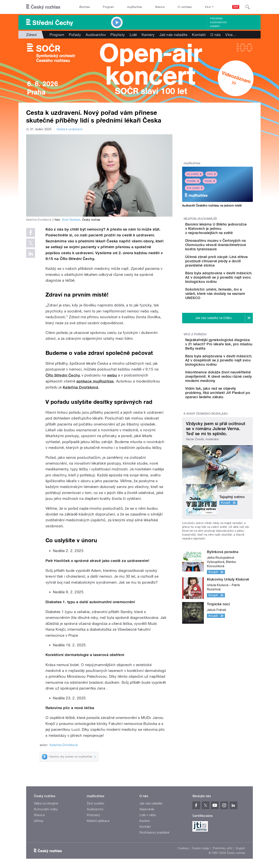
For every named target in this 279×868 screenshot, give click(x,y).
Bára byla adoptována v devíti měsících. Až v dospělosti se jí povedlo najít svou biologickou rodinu (228, 299)
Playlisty (118, 35)
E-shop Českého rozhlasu (206, 469)
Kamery (215, 26)
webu (112, 375)
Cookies (183, 848)
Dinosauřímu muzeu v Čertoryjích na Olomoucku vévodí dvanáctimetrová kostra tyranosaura (227, 253)
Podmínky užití (222, 848)
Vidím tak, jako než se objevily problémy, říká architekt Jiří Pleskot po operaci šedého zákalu (227, 446)
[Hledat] (248, 7)
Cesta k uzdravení (69, 129)
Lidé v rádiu (148, 815)
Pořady (75, 35)
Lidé (133, 35)
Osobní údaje (201, 848)
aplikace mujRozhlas (95, 381)
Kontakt (199, 35)
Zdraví (31, 35)
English (240, 848)
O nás (216, 35)
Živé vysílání (195, 188)
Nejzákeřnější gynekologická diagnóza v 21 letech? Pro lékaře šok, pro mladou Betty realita (228, 378)
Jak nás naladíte (174, 35)
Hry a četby (194, 174)
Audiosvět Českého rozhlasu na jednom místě (212, 206)
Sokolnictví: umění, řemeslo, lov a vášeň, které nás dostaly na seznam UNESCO (229, 321)
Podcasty (94, 815)
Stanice (160, 7)
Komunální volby (46, 809)
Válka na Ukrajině (46, 803)
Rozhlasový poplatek (154, 832)
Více (231, 35)
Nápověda (147, 809)
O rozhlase (185, 7)
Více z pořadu (195, 364)
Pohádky (193, 181)
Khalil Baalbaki (71, 220)
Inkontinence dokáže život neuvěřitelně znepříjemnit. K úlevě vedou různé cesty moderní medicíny (229, 425)
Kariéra (145, 821)
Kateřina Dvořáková (81, 387)
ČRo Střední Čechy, (63, 375)
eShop (39, 821)
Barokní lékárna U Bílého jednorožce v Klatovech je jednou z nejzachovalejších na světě (229, 231)
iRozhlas (85, 7)
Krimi (211, 174)
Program (108, 7)
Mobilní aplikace (98, 821)
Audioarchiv (218, 22)
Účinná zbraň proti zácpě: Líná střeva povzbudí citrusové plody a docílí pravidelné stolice (229, 276)
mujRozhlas (135, 7)
